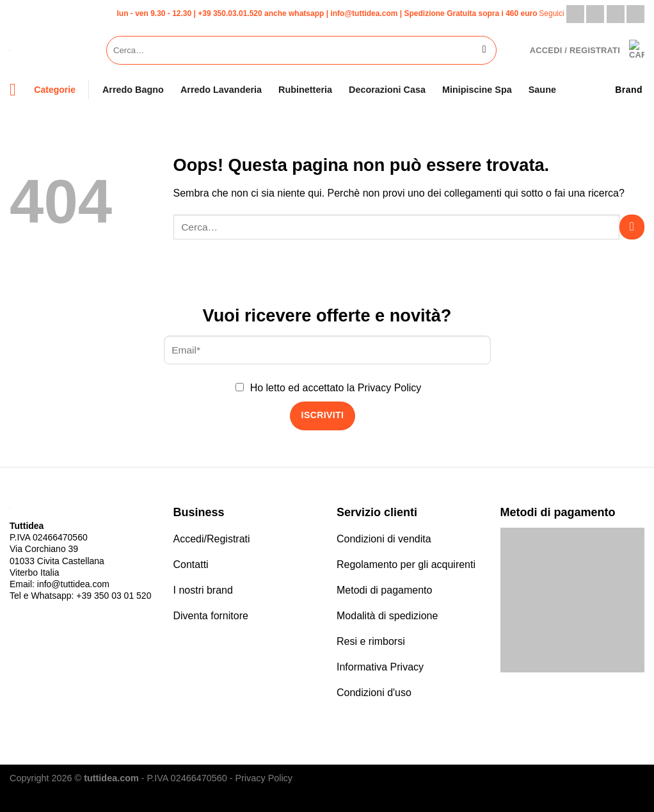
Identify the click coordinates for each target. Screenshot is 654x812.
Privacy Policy (390, 388)
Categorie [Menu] (55, 90)
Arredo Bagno (133, 90)
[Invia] (484, 51)
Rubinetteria (305, 90)
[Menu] (18, 90)
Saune (542, 90)
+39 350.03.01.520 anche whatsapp (261, 13)
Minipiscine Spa (477, 90)
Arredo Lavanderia (221, 90)
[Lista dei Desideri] (513, 50)
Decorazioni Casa (387, 90)
